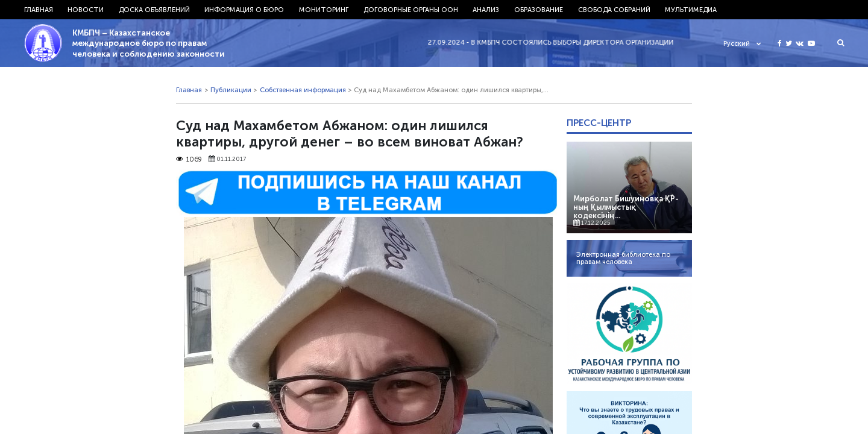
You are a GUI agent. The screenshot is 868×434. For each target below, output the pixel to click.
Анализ (486, 10)
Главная (39, 10)
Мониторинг (324, 10)
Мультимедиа (691, 10)
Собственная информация (303, 90)
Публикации (231, 90)
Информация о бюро (244, 10)
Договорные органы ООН (411, 10)
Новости (86, 10)
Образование (539, 10)
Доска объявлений (154, 10)
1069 (189, 159)
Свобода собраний (614, 10)
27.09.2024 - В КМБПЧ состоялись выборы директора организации (555, 42)
